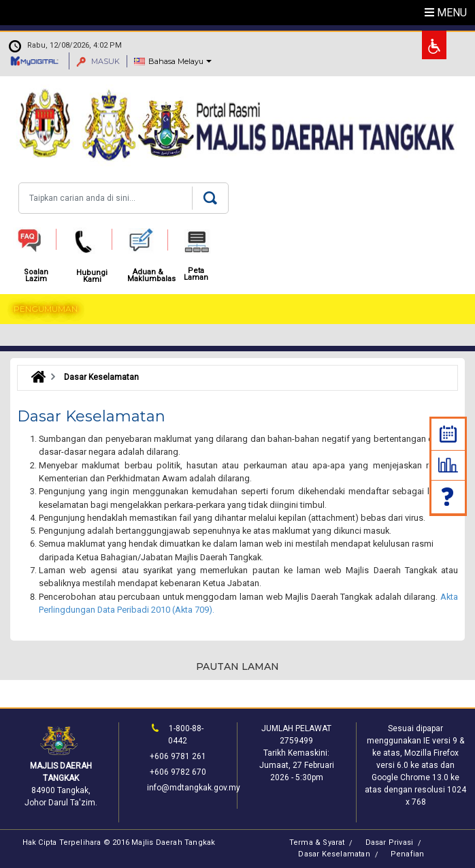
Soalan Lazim (448, 497)
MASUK (98, 61)
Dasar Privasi (390, 842)
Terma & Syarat (317, 842)
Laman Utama (35, 377)
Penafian (408, 854)
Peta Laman (196, 274)
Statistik (448, 465)
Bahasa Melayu (176, 61)
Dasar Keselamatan (334, 854)
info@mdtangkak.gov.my (194, 788)
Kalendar (448, 434)
